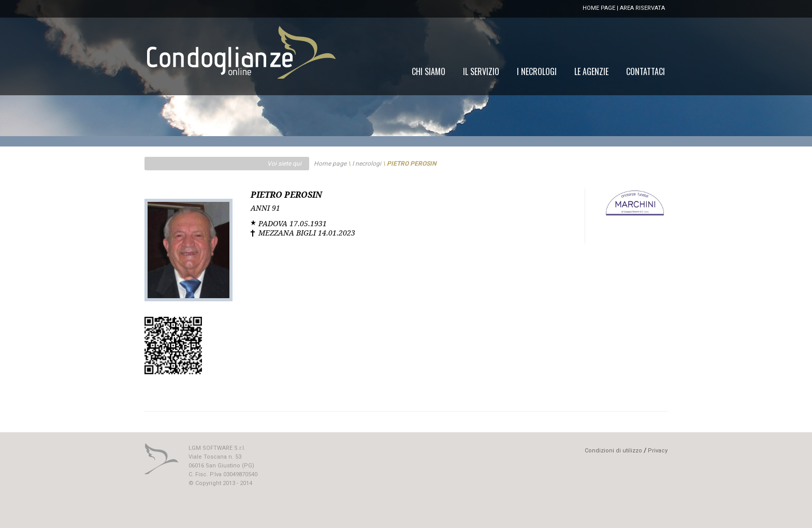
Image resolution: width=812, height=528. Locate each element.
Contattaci (646, 71)
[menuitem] (646, 71)
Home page (330, 164)
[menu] (538, 71)
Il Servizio (481, 71)
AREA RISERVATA (642, 8)
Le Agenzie (591, 71)
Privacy (658, 451)
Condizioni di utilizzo (613, 451)
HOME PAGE (599, 8)
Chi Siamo (429, 71)
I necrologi (367, 164)
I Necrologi (537, 71)
